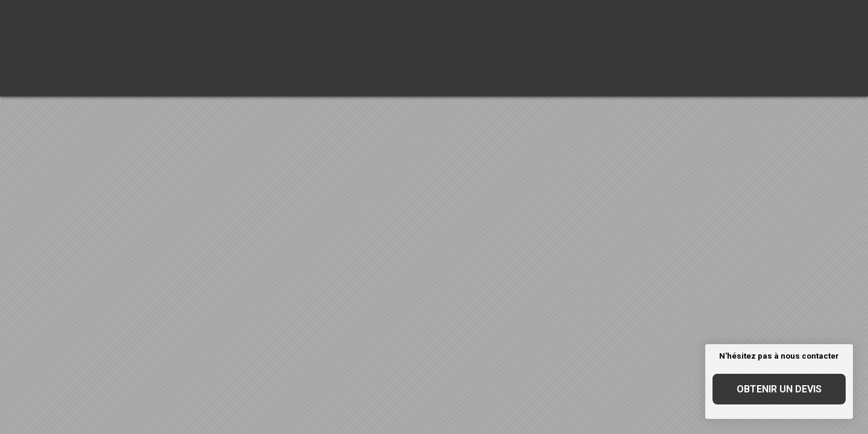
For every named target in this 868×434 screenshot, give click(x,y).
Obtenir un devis (779, 389)
